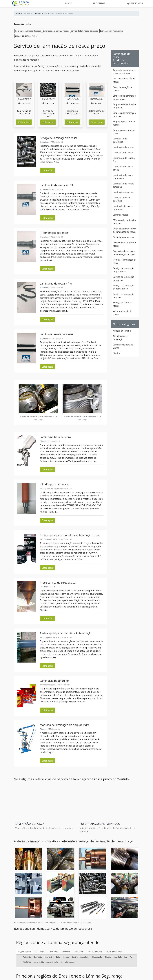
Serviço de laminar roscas (26, 36)
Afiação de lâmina (122, 331)
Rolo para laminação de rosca (28, 31)
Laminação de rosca (123, 153)
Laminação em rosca (123, 192)
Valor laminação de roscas (123, 313)
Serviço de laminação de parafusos (124, 270)
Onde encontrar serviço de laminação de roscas (125, 230)
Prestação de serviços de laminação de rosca (124, 253)
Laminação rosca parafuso (121, 199)
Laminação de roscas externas (123, 185)
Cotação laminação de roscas (124, 80)
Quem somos (135, 3)
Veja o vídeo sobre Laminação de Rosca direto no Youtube (44, 828)
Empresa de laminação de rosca (124, 115)
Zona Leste (79, 952)
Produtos (99, 3)
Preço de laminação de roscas (124, 244)
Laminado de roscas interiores (123, 208)
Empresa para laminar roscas (56, 31)
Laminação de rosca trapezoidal (123, 177)
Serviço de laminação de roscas (84, 31)
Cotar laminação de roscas (123, 89)
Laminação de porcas (124, 147)
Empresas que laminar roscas (124, 132)
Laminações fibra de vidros (123, 346)
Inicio (69, 3)
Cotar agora (24, 122)
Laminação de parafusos (120, 140)
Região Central (25, 952)
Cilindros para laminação (120, 338)
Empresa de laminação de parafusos (124, 97)
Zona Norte (40, 952)
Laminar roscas (121, 215)
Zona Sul (66, 952)
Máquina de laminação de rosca (124, 222)
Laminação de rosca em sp (112, 31)
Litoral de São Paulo (114, 952)
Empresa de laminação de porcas (124, 106)
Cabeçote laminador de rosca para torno (125, 72)
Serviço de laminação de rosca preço (124, 287)
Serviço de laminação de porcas (124, 278)
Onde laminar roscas (123, 237)
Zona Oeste (54, 952)
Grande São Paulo (95, 952)
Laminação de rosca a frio (124, 160)
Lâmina (117, 353)
